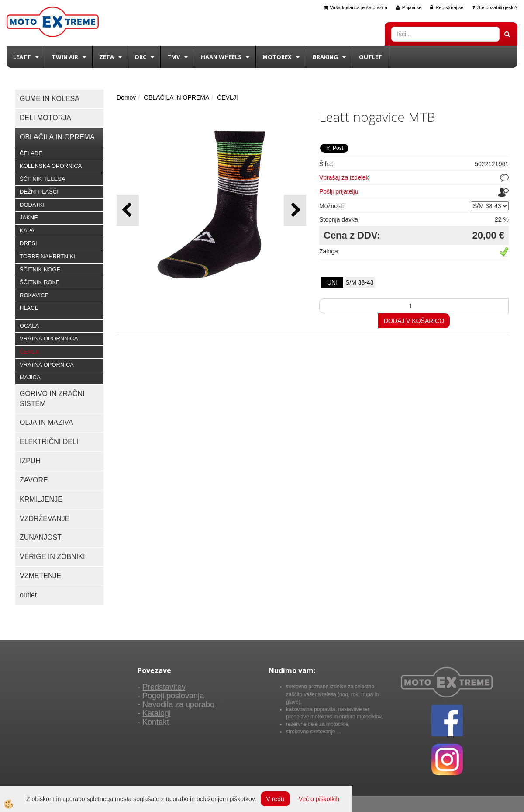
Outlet (371, 57)
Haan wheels (221, 57)
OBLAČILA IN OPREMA (176, 97)
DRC (141, 57)
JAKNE (29, 217)
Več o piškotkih (319, 799)
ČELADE (31, 153)
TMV (174, 57)
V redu (275, 799)
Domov (126, 97)
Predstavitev (164, 687)
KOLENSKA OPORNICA (51, 166)
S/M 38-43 (360, 282)
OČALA (29, 326)
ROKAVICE (34, 295)
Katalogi (157, 713)
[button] (295, 210)
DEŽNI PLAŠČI (39, 192)
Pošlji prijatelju (339, 191)
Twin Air (65, 57)
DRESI (28, 243)
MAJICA (30, 377)
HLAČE (29, 308)
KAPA (27, 231)
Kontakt (156, 722)
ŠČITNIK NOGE (40, 269)
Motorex (277, 57)
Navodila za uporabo (178, 704)
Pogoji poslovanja (173, 696)
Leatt (22, 57)
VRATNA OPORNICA (47, 365)
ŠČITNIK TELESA (43, 179)
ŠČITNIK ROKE (40, 282)
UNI (332, 282)
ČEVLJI (29, 352)
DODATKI (32, 205)
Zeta (107, 57)
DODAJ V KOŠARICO (414, 321)
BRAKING (325, 57)
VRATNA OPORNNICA (49, 338)
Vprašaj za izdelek (344, 177)
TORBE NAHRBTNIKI (47, 256)
